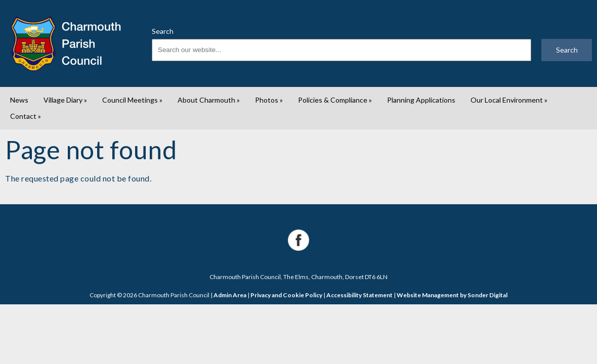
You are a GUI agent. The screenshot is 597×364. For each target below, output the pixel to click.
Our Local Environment (509, 100)
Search (163, 31)
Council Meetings (132, 100)
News (19, 100)
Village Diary (65, 100)
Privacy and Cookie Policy (286, 295)
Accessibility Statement (359, 295)
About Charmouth (209, 100)
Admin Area (230, 295)
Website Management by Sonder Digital (452, 295)
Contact (26, 116)
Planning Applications (421, 100)
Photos (269, 100)
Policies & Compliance (335, 100)
